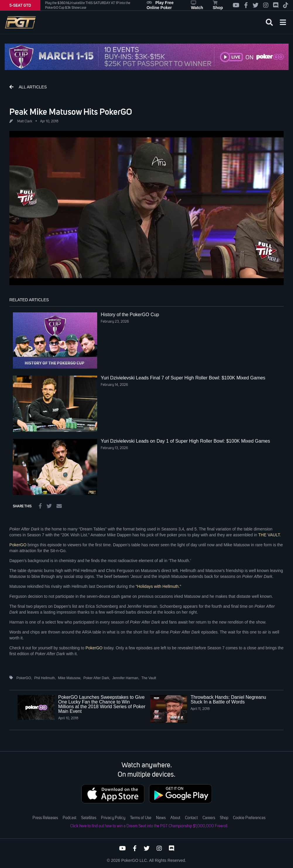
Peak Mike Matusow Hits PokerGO (71, 112)
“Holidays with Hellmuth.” (159, 586)
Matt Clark (25, 121)
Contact (191, 818)
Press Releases (45, 818)
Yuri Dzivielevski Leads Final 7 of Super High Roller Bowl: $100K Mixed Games (183, 378)
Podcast (70, 818)
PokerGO (18, 545)
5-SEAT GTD (20, 5)
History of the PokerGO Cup (130, 315)
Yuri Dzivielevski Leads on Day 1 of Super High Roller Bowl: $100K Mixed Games (185, 441)
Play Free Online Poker (160, 5)
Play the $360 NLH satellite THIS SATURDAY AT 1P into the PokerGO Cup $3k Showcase (88, 5)
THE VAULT (269, 535)
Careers (209, 818)
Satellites (89, 818)
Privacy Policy (113, 818)
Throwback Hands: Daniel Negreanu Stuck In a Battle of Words (228, 700)
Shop (218, 5)
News (161, 818)
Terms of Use (141, 818)
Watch (197, 5)
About (175, 818)
